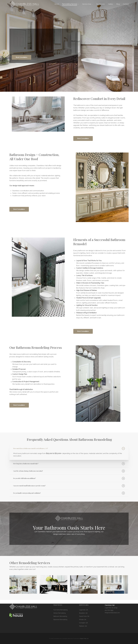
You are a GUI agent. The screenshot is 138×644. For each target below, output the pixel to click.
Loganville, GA (84, 610)
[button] (22, 57)
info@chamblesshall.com (112, 613)
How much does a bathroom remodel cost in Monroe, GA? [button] (69, 448)
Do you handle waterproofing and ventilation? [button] (69, 493)
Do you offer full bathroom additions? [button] (69, 478)
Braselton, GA (83, 613)
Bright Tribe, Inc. (84, 639)
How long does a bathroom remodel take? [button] (69, 464)
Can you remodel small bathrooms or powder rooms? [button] (69, 486)
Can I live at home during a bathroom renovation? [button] (69, 471)
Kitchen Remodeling (60, 613)
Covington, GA (83, 623)
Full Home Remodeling (61, 610)
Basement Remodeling (60, 620)
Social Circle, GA (84, 616)
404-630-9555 (109, 610)
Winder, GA (83, 620)
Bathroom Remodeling (60, 616)
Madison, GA (83, 626)
